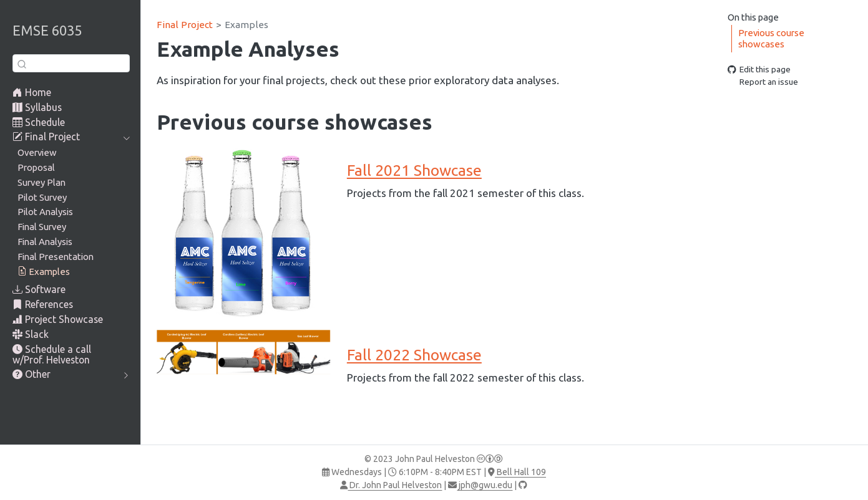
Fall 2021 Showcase (414, 170)
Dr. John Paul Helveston (391, 485)
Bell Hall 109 (517, 472)
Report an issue (763, 82)
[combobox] (71, 63)
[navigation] (65, 137)
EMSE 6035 (47, 30)
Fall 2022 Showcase (414, 355)
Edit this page (759, 69)
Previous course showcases (771, 39)
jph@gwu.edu (480, 485)
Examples (246, 25)
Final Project (185, 25)
